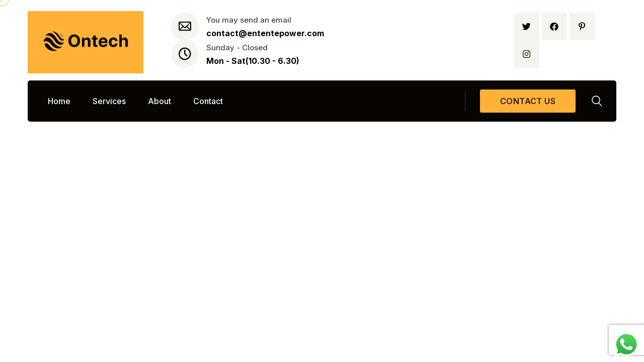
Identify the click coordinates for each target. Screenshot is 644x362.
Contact (208, 101)
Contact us (528, 101)
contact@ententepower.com (265, 33)
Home (59, 101)
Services (109, 101)
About (159, 101)
